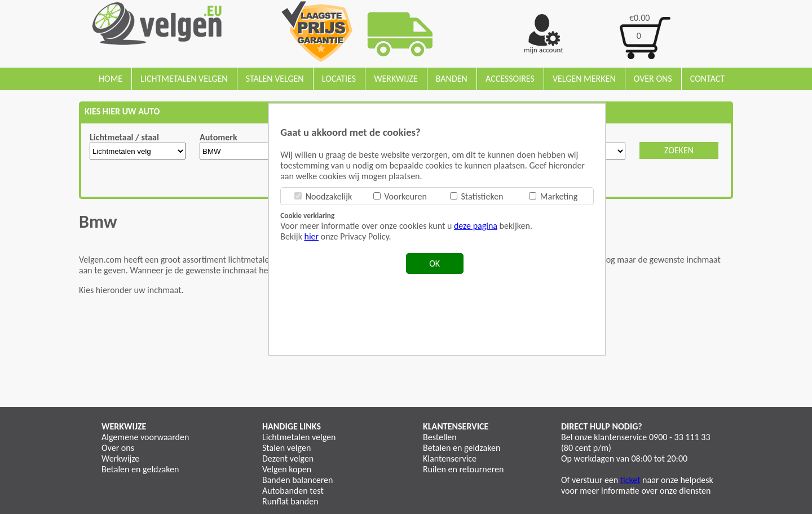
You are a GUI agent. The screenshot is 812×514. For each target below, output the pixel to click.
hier (312, 236)
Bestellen (440, 437)
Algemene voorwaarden (145, 437)
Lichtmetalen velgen (184, 79)
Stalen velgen (275, 79)
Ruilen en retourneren (463, 469)
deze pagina (476, 226)
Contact (707, 79)
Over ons (653, 79)
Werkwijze (396, 79)
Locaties (339, 79)
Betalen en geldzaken (140, 469)
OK (434, 263)
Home (111, 79)
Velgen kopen (287, 469)
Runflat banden (290, 501)
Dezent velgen (288, 458)
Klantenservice (450, 458)
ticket (630, 480)
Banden (452, 79)
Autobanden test (293, 491)
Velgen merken (584, 79)
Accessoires (510, 79)
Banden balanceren (297, 480)
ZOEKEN (679, 150)
